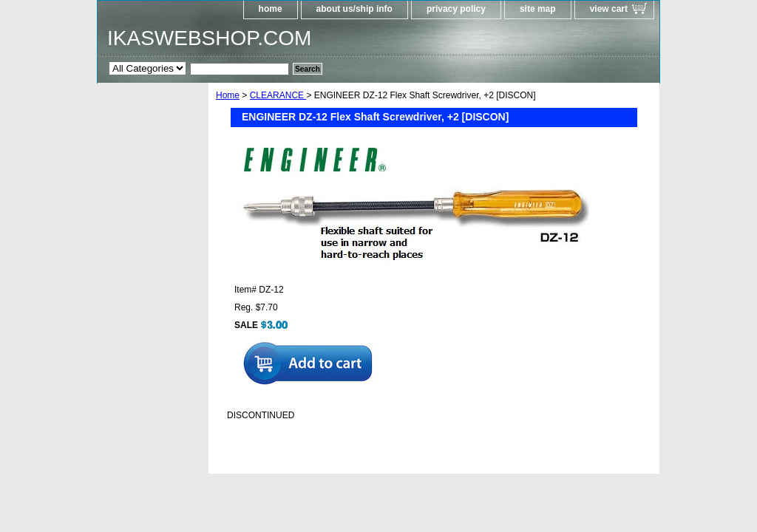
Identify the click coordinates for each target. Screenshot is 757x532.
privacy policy (456, 9)
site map (538, 9)
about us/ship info (354, 9)
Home (228, 95)
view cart (609, 9)
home (271, 9)
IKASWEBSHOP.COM (209, 38)
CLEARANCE (278, 95)
